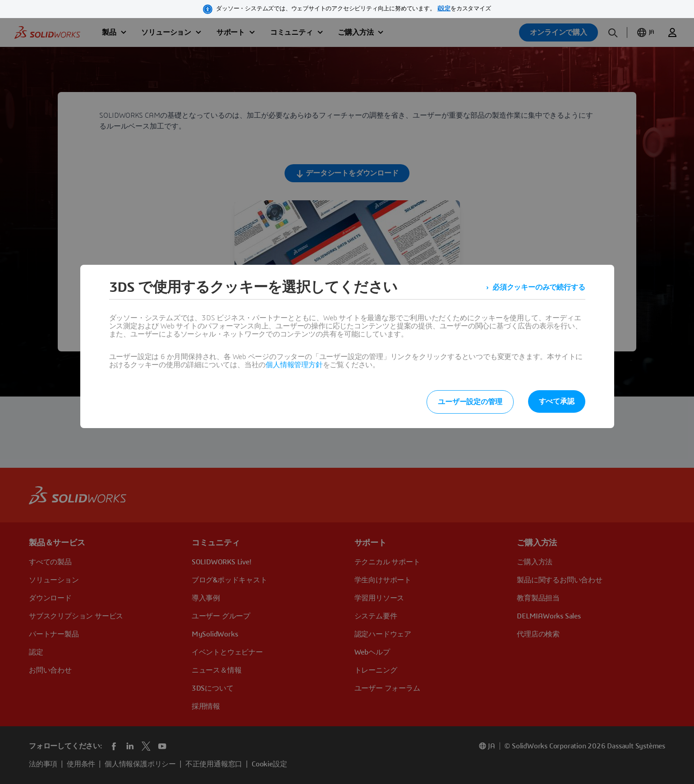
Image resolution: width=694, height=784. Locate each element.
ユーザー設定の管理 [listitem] (470, 402)
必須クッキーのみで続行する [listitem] (539, 287)
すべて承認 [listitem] (557, 401)
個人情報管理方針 (294, 365)
